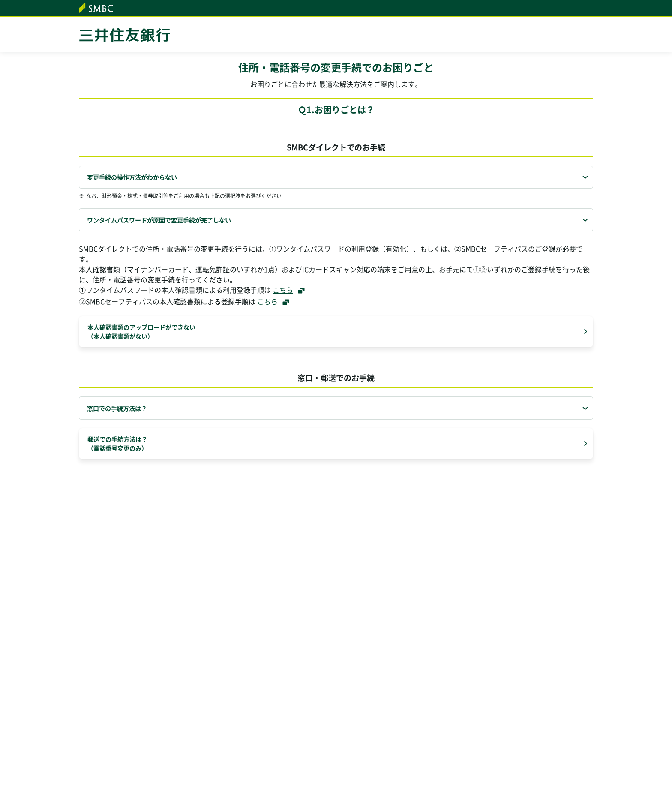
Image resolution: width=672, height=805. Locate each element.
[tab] (336, 177)
